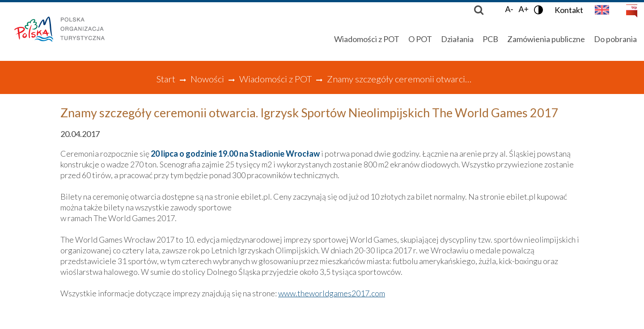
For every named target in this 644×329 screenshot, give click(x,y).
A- (509, 9)
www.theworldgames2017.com (332, 293)
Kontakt (569, 10)
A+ (523, 9)
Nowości (207, 79)
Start (166, 79)
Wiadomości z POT (275, 79)
